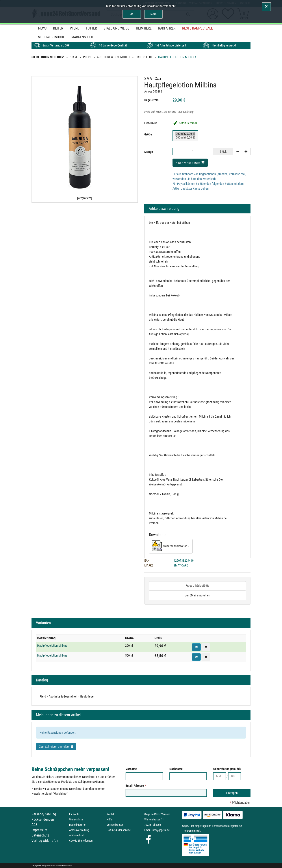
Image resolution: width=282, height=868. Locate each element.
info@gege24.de (161, 830)
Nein (153, 14)
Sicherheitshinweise (171, 546)
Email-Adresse (136, 786)
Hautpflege (144, 57)
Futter (91, 28)
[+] (246, 152)
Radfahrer (167, 28)
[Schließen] (266, 7)
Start (74, 57)
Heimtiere (144, 28)
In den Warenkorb (190, 162)
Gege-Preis (151, 100)
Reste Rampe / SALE (198, 28)
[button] (196, 647)
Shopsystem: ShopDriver (41, 866)
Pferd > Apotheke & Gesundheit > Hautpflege (67, 696)
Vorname (131, 769)
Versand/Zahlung (44, 814)
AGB (34, 825)
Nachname (176, 769)
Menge (149, 152)
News (42, 28)
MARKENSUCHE (83, 37)
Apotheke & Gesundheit (113, 57)
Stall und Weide (116, 28)
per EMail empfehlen (198, 595)
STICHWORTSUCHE (51, 37)
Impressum (39, 830)
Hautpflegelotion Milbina (52, 646)
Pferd (75, 28)
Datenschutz (40, 835)
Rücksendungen (43, 819)
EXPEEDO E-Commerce (63, 866)
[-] (237, 152)
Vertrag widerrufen (45, 841)
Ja (132, 14)
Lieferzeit (150, 123)
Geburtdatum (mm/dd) (227, 769)
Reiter (58, 28)
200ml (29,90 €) (185, 134)
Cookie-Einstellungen (81, 841)
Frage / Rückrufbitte (198, 586)
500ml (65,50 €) (185, 138)
